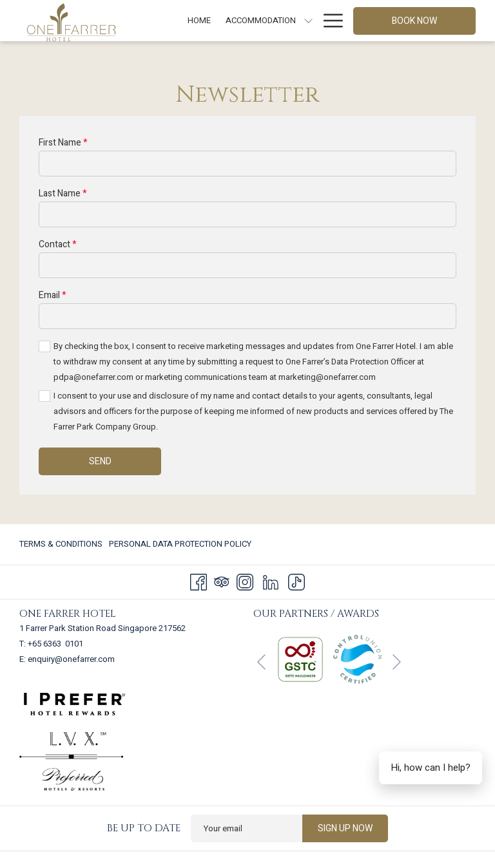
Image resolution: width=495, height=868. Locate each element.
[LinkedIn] (271, 581)
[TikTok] (296, 581)
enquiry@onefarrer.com (71, 659)
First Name (63, 143)
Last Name (63, 193)
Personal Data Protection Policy (180, 544)
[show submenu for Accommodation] (308, 21)
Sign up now (345, 828)
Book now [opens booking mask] (414, 21)
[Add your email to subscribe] (247, 828)
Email (53, 295)
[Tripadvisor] (222, 581)
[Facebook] (199, 581)
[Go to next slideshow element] (397, 662)
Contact (58, 244)
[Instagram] (245, 581)
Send (100, 461)
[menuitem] (199, 21)
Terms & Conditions (61, 544)
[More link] (328, 21)
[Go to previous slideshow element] (261, 662)
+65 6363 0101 (55, 644)
